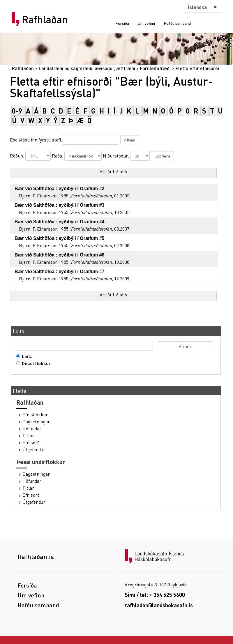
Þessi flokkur (35, 363)
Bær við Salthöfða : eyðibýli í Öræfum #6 (60, 255)
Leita (26, 356)
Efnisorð (31, 443)
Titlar (28, 436)
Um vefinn (146, 23)
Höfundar (32, 429)
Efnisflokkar (35, 415)
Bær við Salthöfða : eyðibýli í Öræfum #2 (60, 189)
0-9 (17, 111)
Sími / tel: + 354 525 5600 (155, 595)
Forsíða (122, 23)
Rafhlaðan (45, 20)
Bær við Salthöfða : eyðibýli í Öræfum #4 (60, 222)
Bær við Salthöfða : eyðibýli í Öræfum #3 (60, 205)
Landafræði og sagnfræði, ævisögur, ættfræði (87, 68)
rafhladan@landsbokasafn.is (159, 605)
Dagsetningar (36, 422)
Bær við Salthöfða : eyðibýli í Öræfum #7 (60, 271)
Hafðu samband (177, 23)
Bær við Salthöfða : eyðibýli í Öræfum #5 (60, 238)
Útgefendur (34, 450)
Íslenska (197, 7)
